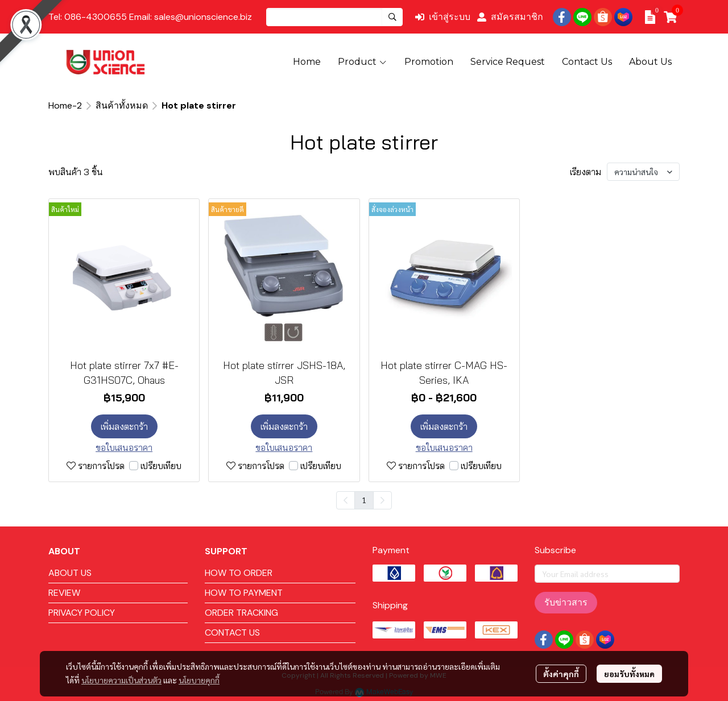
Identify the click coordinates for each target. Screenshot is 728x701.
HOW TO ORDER (239, 573)
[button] (334, 17)
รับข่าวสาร (566, 602)
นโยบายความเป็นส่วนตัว (121, 680)
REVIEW (64, 593)
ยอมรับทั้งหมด (629, 674)
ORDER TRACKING (241, 613)
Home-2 (65, 105)
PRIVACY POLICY (82, 613)
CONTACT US (232, 632)
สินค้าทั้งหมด (122, 105)
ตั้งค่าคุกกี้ (561, 674)
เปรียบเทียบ (161, 466)
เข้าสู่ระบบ (443, 17)
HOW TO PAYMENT (244, 593)
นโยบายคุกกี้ (199, 680)
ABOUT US (70, 573)
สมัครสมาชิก (510, 17)
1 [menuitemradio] (364, 500)
